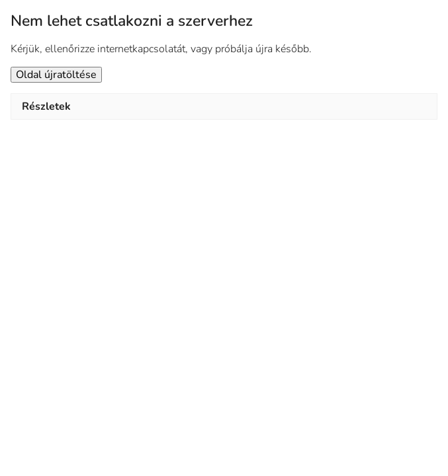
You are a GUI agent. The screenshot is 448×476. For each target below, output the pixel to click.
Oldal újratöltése (56, 75)
